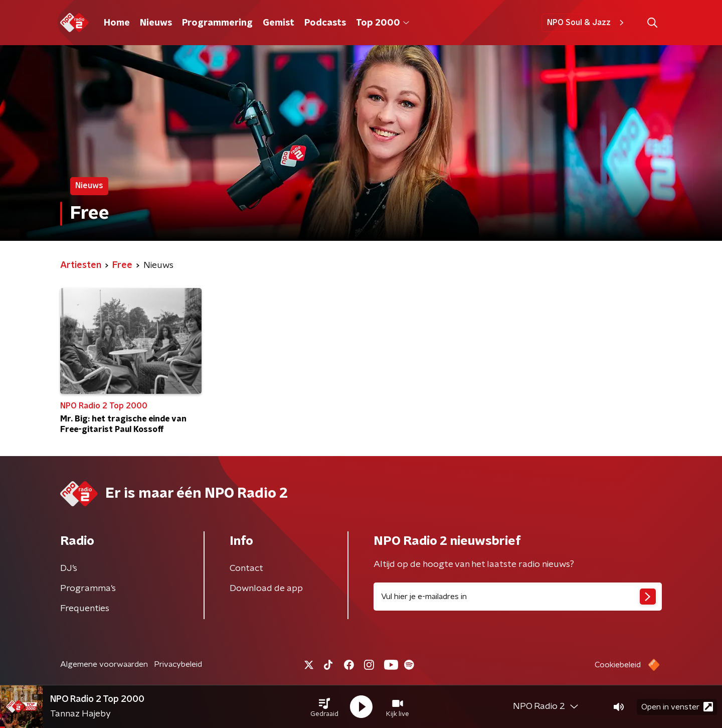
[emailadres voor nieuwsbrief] (518, 597)
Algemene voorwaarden (104, 664)
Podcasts (325, 23)
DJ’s (69, 568)
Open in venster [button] (677, 707)
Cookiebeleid (618, 665)
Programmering (217, 23)
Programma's (88, 589)
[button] (324, 707)
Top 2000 (383, 23)
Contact (246, 568)
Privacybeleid (178, 664)
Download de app (266, 589)
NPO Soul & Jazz (587, 23)
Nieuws (156, 23)
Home (117, 23)
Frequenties (85, 609)
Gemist (279, 23)
